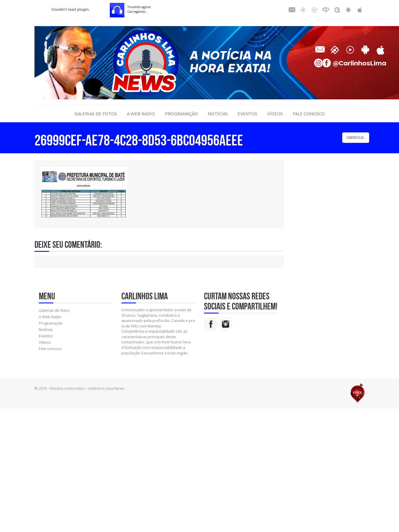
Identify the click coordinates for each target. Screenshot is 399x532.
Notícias (218, 114)
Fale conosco (309, 114)
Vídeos (275, 114)
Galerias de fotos (96, 114)
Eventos (247, 114)
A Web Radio (141, 114)
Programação (181, 114)
